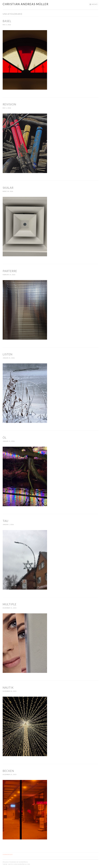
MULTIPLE (10, 604)
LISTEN (8, 354)
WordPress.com (24, 864)
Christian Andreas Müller (26, 4)
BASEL (7, 21)
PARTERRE (10, 271)
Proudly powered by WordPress (15, 862)
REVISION (9, 104)
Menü (95, 4)
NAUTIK (8, 688)
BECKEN (8, 771)
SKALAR (8, 188)
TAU (5, 521)
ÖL (5, 438)
